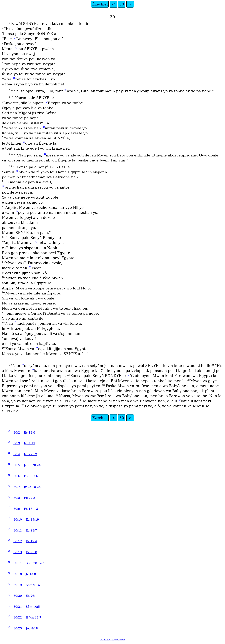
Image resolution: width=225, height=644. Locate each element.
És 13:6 (30, 433)
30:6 (17, 476)
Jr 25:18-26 (32, 487)
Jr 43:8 (31, 574)
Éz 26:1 (31, 596)
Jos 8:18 (32, 628)
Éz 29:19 (30, 454)
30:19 (18, 585)
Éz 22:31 (30, 498)
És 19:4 (31, 541)
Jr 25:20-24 (32, 465)
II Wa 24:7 (34, 617)
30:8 (17, 498)
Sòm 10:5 (33, 607)
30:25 (18, 628)
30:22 (18, 617)
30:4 (17, 454)
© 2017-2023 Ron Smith (113, 640)
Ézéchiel (100, 4)
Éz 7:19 (30, 443)
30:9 (17, 509)
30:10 (18, 520)
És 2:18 (31, 552)
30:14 (18, 563)
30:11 (18, 530)
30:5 (17, 465)
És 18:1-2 (31, 509)
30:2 (17, 433)
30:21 (18, 607)
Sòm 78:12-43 (36, 563)
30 (122, 4)
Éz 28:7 (31, 530)
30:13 (18, 552)
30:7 (17, 487)
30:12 (18, 541)
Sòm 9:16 (33, 585)
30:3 (17, 443)
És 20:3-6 (31, 476)
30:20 (18, 596)
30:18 (18, 574)
